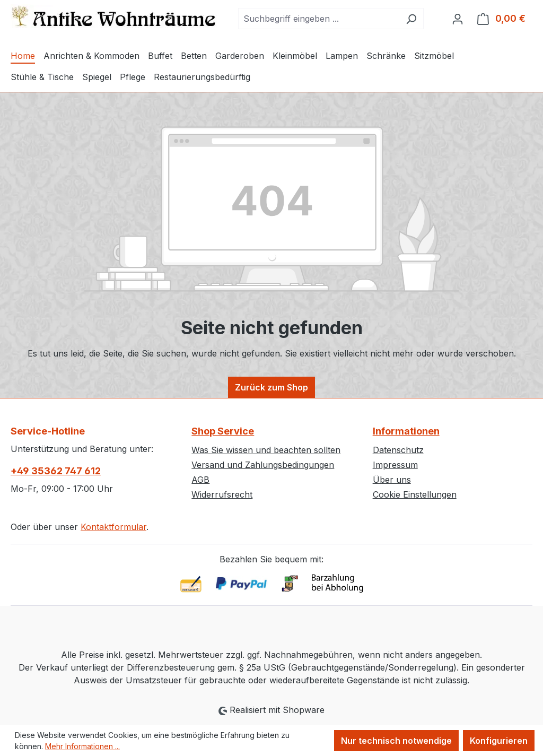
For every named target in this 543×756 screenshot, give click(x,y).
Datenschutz (398, 450)
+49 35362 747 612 (56, 471)
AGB (200, 480)
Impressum (395, 465)
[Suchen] (411, 19)
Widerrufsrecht (222, 494)
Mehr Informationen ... (82, 746)
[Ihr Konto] (458, 19)
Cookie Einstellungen (415, 494)
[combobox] (319, 19)
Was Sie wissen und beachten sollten (266, 450)
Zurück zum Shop (271, 387)
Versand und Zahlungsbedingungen (263, 465)
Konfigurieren (499, 741)
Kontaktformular (113, 527)
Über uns (392, 480)
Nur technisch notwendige (396, 741)
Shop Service (223, 431)
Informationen (406, 431)
